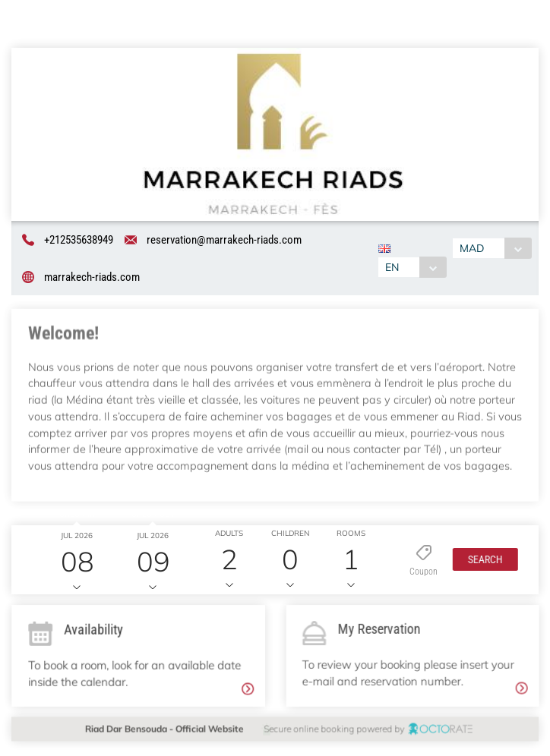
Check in (74, 516)
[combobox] (411, 267)
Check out (150, 516)
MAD (473, 249)
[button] (481, 562)
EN (391, 267)
